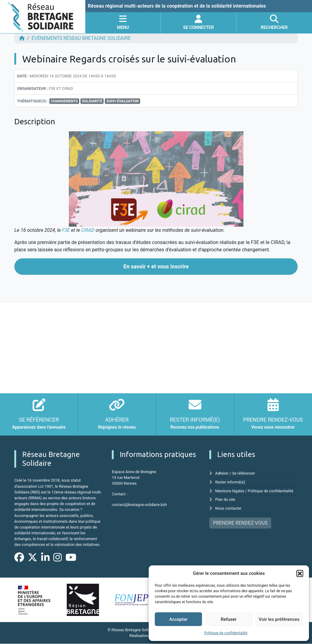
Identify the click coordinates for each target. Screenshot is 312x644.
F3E (66, 230)
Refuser (229, 619)
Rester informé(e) (230, 482)
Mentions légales (230, 491)
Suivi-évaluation (122, 101)
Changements (64, 101)
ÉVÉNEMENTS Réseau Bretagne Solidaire (82, 38)
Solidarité (92, 101)
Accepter (178, 619)
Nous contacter (228, 508)
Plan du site (225, 499)
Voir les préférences (279, 619)
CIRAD (88, 230)
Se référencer (244, 473)
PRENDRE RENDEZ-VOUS (240, 522)
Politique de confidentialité (226, 633)
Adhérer (222, 473)
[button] (300, 573)
